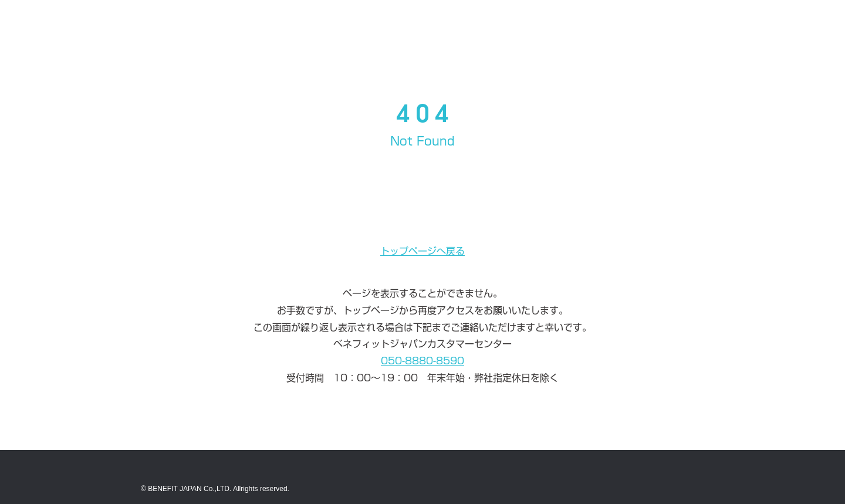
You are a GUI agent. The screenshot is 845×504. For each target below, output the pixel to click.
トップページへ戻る (422, 251)
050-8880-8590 (422, 361)
